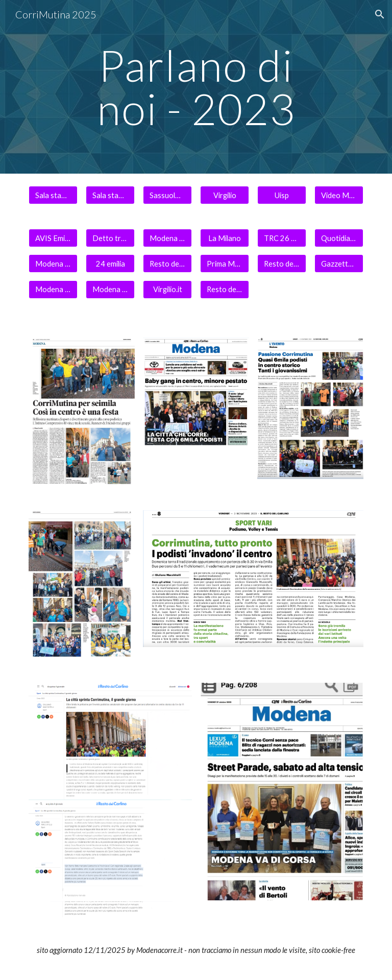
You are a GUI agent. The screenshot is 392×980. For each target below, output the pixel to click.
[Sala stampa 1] (53, 195)
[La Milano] (224, 238)
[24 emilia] (110, 264)
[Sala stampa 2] (110, 195)
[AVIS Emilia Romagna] (53, 238)
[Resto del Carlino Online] (224, 289)
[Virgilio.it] (167, 289)
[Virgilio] (224, 195)
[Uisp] (281, 195)
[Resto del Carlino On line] (281, 264)
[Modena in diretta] (53, 289)
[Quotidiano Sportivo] (339, 238)
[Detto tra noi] (110, 238)
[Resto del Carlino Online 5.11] (167, 264)
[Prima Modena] (224, 264)
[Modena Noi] (110, 289)
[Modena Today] (167, 238)
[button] (380, 14)
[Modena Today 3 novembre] (53, 264)
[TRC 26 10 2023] (281, 238)
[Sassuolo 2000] (167, 195)
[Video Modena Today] (339, 195)
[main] (196, 87)
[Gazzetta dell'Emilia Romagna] (339, 264)
